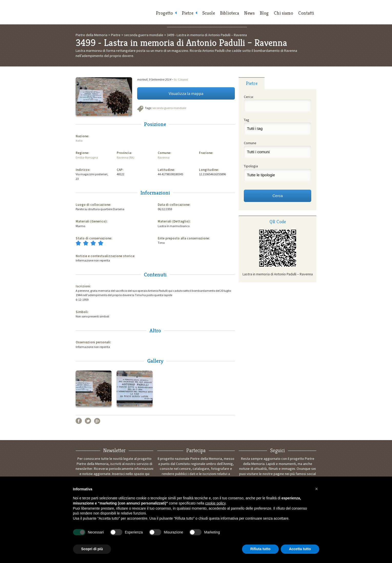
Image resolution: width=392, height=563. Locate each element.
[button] (317, 489)
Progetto (164, 13)
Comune (250, 143)
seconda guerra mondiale (169, 108)
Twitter (88, 421)
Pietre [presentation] (252, 83)
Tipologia (251, 166)
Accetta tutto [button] (300, 549)
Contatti (306, 13)
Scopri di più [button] (92, 549)
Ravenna (164, 157)
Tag (247, 120)
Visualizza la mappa (186, 93)
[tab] (252, 83)
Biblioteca (229, 13)
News (249, 13)
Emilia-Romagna (87, 157)
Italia (79, 140)
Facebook (79, 421)
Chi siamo (283, 13)
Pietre (188, 13)
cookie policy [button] (215, 503)
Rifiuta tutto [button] (260, 549)
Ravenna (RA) (125, 157)
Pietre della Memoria (114, 12)
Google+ (97, 421)
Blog (264, 13)
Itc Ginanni (181, 80)
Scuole (209, 13)
